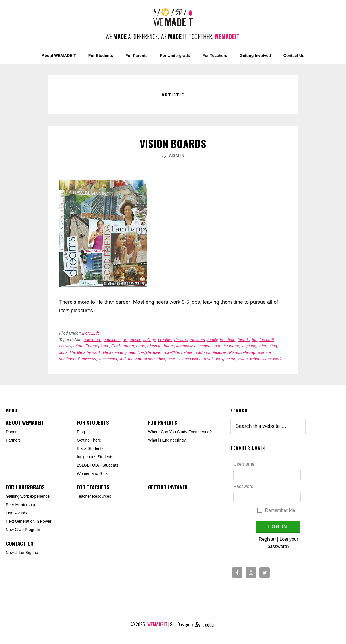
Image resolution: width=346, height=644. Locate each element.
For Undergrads (25, 487)
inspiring (249, 346)
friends (244, 340)
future (79, 346)
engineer (197, 340)
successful (108, 359)
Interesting (268, 346)
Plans (234, 352)
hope (141, 346)
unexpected (225, 359)
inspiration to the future (219, 346)
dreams (181, 340)
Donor (11, 432)
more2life (171, 352)
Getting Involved (168, 487)
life (72, 352)
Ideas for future (161, 346)
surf (122, 359)
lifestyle (144, 352)
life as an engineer (119, 352)
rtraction (205, 625)
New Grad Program (23, 530)
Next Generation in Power (28, 521)
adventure (92, 340)
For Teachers (93, 487)
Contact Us (19, 543)
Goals (117, 346)
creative (165, 340)
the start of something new (151, 359)
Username (244, 464)
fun (255, 340)
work (277, 359)
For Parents (162, 423)
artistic (135, 340)
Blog (81, 432)
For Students (93, 423)
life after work (89, 352)
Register (267, 539)
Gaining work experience (28, 496)
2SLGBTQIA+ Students (97, 465)
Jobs (63, 352)
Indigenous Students (95, 457)
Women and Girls (92, 473)
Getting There (89, 440)
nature (187, 352)
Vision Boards (173, 143)
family (213, 340)
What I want (260, 359)
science (264, 352)
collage (150, 340)
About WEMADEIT (25, 423)
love (157, 352)
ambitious (112, 340)
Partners (13, 440)
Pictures (220, 352)
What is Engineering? (167, 440)
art (125, 340)
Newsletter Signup (22, 553)
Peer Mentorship (20, 505)
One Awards (17, 513)
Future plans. (97, 346)
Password (243, 486)
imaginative (186, 346)
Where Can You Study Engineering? (180, 432)
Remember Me (280, 510)
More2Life (91, 333)
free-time (227, 340)
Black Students (90, 448)
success (89, 359)
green (129, 346)
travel (207, 359)
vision (242, 359)
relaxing (248, 352)
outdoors (202, 352)
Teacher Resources (94, 496)
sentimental (69, 359)
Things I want (189, 359)
